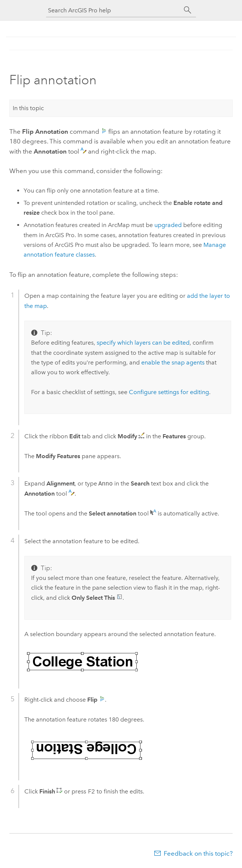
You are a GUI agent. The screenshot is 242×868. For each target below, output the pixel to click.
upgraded (168, 225)
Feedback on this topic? (198, 853)
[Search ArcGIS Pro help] (114, 10)
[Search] (188, 10)
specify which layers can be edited (143, 343)
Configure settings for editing (169, 392)
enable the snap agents (173, 362)
